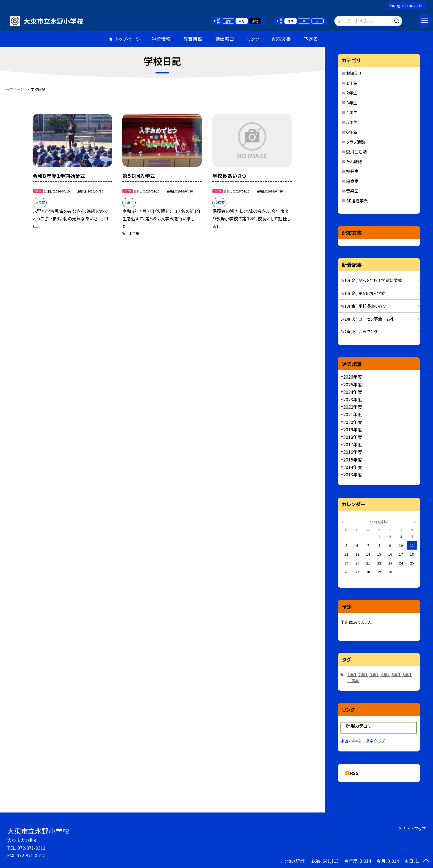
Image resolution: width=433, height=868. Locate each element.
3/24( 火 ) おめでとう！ (360, 332)
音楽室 (352, 191)
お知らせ (354, 73)
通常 (228, 21)
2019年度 (353, 429)
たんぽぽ (354, 161)
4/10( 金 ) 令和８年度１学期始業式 (371, 280)
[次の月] (415, 522)
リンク (253, 39)
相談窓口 (225, 39)
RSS (354, 773)
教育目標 (193, 39)
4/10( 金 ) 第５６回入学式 (363, 293)
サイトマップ (414, 829)
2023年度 (353, 399)
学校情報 (161, 39)
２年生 (352, 93)
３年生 (352, 103)
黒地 (255, 21)
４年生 (352, 112)
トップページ (128, 39)
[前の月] (343, 522)
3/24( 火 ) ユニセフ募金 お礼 (367, 319)
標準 (291, 21)
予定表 (311, 39)
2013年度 (353, 474)
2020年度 (353, 422)
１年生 (134, 233)
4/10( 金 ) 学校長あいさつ (363, 306)
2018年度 (353, 437)
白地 (242, 21)
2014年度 (353, 467)
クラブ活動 (356, 142)
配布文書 (281, 39)
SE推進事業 (357, 201)
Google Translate (406, 5)
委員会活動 (356, 151)
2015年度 (353, 460)
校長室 (352, 171)
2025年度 (353, 384)
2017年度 (353, 444)
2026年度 (353, 377)
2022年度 (353, 407)
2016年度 (353, 452)
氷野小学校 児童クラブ (363, 741)
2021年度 (353, 414)
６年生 (352, 132)
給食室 (352, 181)
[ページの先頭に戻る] (426, 861)
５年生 (352, 122)
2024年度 (353, 392)
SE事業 (353, 681)
